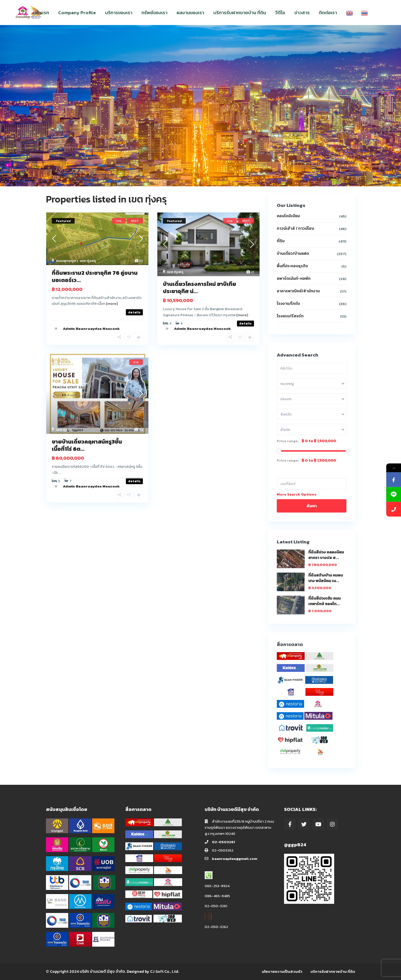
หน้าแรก (41, 13)
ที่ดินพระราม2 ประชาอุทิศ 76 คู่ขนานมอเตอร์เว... (95, 276)
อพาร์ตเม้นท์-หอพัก (294, 279)
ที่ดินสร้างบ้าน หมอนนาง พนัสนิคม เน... (326, 578)
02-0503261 (223, 842)
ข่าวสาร (302, 13)
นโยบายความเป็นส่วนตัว (282, 972)
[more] (112, 304)
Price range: (288, 441)
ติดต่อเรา (328, 13)
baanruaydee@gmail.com (234, 859)
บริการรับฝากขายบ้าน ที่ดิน (240, 13)
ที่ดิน (281, 241)
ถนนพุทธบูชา (67, 261)
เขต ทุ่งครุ (88, 261)
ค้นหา (312, 506)
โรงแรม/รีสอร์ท (290, 316)
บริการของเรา (119, 13)
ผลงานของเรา (190, 13)
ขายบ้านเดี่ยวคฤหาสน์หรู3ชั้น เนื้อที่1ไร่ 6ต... (87, 445)
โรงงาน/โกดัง (288, 304)
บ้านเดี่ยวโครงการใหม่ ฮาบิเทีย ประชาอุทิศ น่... (200, 288)
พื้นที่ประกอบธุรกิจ (292, 266)
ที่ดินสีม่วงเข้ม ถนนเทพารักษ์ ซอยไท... (324, 601)
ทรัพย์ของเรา (154, 13)
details (134, 312)
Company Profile (77, 13)
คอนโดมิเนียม (288, 216)
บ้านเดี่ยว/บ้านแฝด (293, 253)
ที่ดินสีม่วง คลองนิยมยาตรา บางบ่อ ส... (326, 555)
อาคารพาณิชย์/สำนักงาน (298, 291)
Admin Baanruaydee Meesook (91, 329)
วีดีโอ (280, 13)
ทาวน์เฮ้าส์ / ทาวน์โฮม (295, 228)
